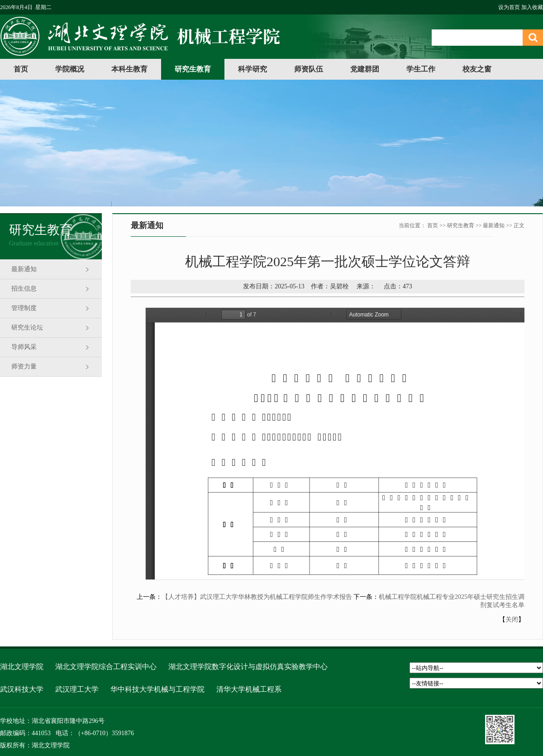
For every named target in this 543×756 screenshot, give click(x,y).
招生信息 (24, 289)
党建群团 (365, 69)
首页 (21, 69)
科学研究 (252, 69)
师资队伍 (309, 69)
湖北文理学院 (22, 667)
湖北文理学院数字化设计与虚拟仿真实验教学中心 (248, 667)
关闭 (512, 620)
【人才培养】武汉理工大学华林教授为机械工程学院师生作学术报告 (257, 597)
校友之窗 (477, 69)
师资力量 (24, 366)
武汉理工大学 (77, 689)
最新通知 (24, 269)
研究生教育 (193, 69)
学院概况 (70, 69)
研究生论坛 (27, 328)
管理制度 (24, 308)
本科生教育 (129, 69)
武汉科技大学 (22, 689)
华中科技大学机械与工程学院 (157, 689)
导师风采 (24, 347)
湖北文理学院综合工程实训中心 (106, 667)
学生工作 (421, 69)
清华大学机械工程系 (249, 689)
